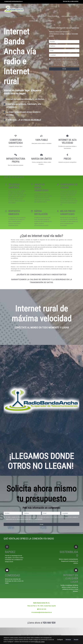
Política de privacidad (56, 635)
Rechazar (68, 640)
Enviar (64, 69)
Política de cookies (33, 635)
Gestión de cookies (44, 635)
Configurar (60, 640)
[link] (14, 9)
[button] (30, 16)
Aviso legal (24, 635)
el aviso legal (72, 61)
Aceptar (76, 640)
